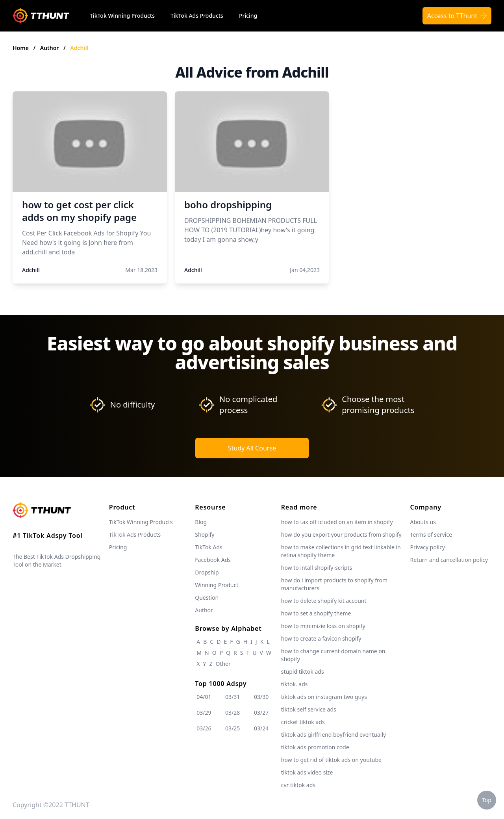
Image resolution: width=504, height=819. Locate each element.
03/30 (261, 697)
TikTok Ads (209, 547)
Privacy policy (428, 547)
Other (223, 664)
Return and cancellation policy (449, 560)
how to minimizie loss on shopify (323, 626)
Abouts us (423, 522)
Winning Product (217, 585)
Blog (201, 522)
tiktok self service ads (309, 709)
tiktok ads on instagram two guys (324, 697)
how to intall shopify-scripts (317, 568)
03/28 (233, 712)
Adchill (79, 48)
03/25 (233, 728)
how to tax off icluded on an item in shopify (337, 522)
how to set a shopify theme (316, 613)
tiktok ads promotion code (315, 747)
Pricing (248, 16)
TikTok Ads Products (197, 16)
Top (487, 800)
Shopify (205, 535)
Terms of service (431, 535)
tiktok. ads (295, 684)
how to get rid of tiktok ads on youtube (331, 760)
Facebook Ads (213, 560)
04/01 (204, 697)
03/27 (261, 712)
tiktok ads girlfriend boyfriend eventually (334, 735)
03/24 (261, 728)
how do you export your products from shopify (341, 535)
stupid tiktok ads (303, 672)
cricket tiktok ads (303, 722)
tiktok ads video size (307, 772)
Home (21, 48)
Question (207, 598)
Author (50, 48)
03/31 (233, 697)
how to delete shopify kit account (324, 601)
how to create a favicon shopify (321, 638)
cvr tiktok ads (298, 785)
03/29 (204, 712)
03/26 (204, 728)
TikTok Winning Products (122, 16)
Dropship (207, 572)
